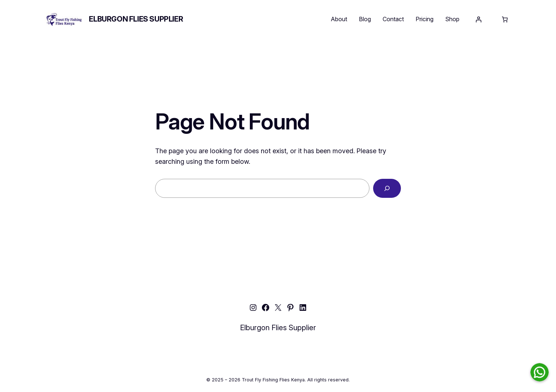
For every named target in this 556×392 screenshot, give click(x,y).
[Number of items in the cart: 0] (505, 19)
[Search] (387, 188)
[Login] (478, 19)
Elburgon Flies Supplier (136, 19)
